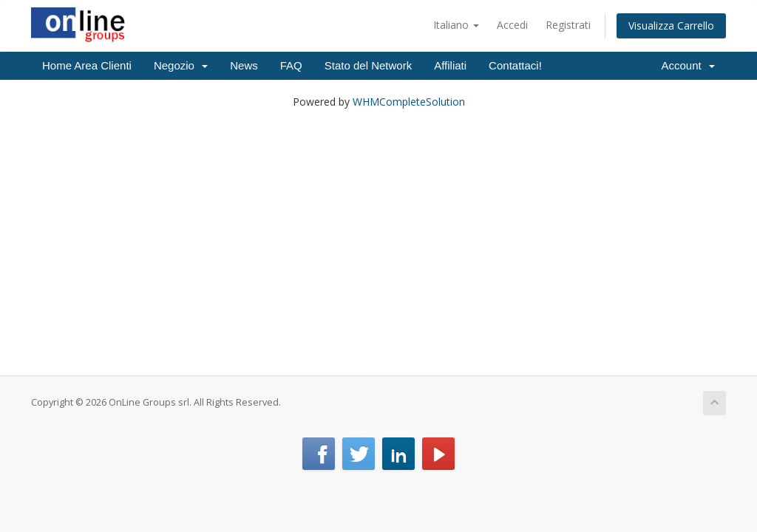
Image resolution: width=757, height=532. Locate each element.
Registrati (568, 25)
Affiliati (450, 65)
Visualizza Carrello (671, 25)
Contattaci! (515, 65)
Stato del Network (368, 65)
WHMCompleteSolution (409, 102)
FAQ (291, 65)
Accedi (512, 25)
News (244, 65)
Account (688, 65)
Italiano (456, 25)
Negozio (181, 65)
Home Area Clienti (87, 65)
